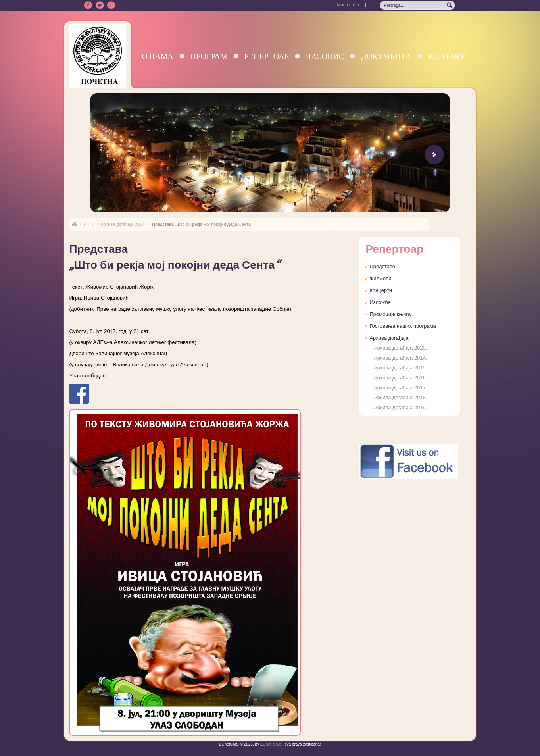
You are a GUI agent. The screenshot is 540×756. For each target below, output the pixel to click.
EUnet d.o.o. (271, 744)
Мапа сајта (348, 5)
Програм (209, 56)
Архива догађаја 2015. (400, 368)
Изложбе (380, 302)
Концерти (381, 290)
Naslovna (74, 224)
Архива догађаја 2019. (400, 407)
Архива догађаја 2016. (400, 378)
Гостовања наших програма (403, 326)
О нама (158, 56)
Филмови (380, 278)
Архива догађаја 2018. (400, 397)
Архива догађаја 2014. (400, 358)
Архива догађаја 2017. (123, 224)
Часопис (325, 56)
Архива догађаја (389, 338)
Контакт (447, 56)
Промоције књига (390, 314)
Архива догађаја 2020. (400, 348)
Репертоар (267, 56)
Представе (382, 266)
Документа (386, 56)
